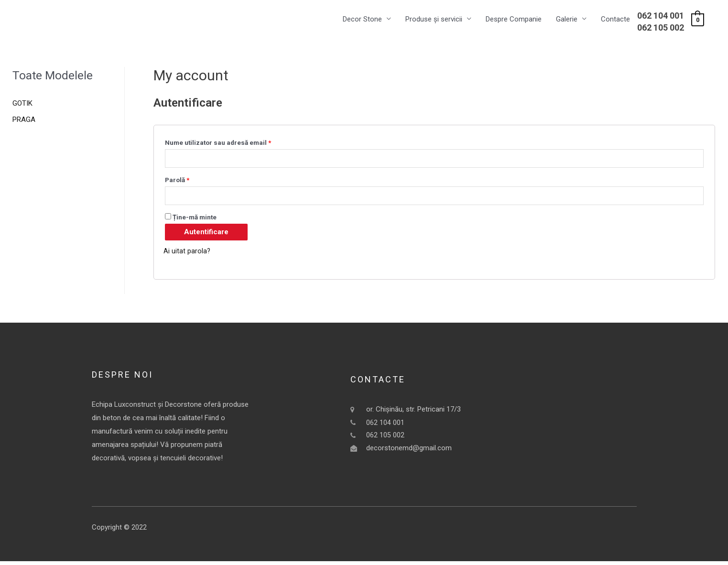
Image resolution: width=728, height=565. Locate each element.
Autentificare (206, 236)
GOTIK (22, 104)
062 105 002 (661, 28)
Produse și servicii (434, 20)
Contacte (615, 20)
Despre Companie (514, 20)
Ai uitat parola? (187, 255)
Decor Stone (362, 20)
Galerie (567, 20)
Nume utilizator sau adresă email (218, 143)
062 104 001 (661, 16)
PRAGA (24, 120)
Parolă (177, 182)
